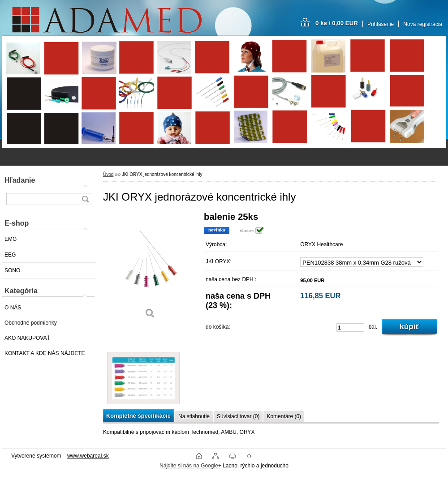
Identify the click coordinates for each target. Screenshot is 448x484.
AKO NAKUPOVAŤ (27, 338)
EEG (10, 255)
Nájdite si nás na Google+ (190, 466)
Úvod (108, 174)
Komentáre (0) (284, 416)
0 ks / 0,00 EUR (337, 23)
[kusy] (350, 328)
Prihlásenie (381, 24)
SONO (12, 270)
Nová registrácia (423, 24)
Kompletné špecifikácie (138, 416)
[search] (85, 199)
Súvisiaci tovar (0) (238, 416)
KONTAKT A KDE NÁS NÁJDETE (45, 353)
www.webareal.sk (88, 456)
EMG (11, 239)
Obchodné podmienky (31, 323)
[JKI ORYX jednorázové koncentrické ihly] (150, 268)
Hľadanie (20, 180)
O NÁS (13, 308)
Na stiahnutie (194, 416)
